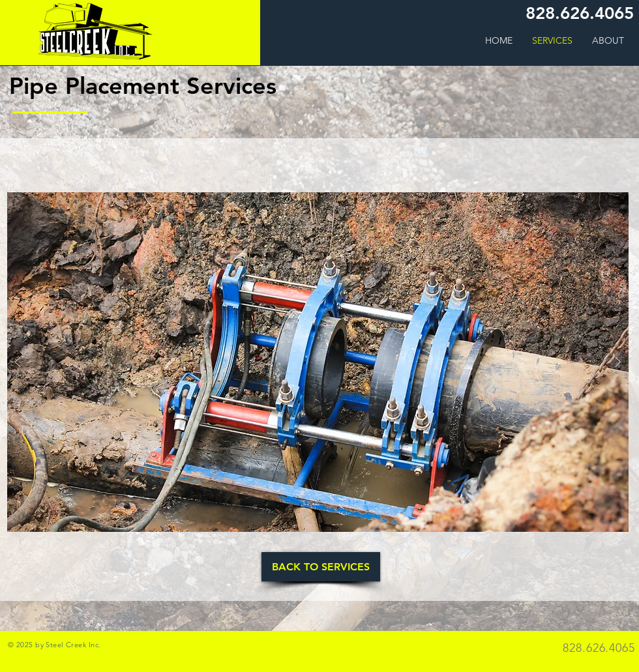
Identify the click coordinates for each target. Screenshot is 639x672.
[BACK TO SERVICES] (321, 567)
